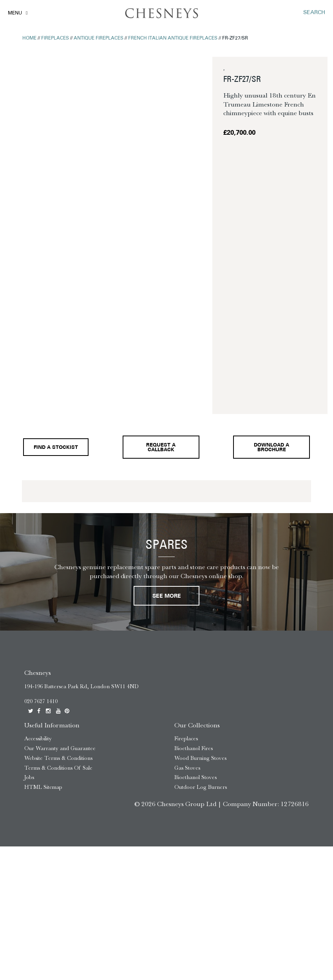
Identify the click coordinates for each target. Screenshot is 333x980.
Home (29, 38)
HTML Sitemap (43, 787)
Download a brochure (271, 448)
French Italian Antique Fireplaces (173, 38)
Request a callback (161, 448)
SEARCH (314, 13)
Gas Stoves (187, 768)
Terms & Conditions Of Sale (58, 768)
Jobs (29, 777)
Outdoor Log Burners (201, 787)
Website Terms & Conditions (58, 758)
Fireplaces (55, 38)
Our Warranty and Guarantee (60, 748)
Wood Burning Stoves (200, 758)
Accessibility (38, 739)
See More (167, 596)
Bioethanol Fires (194, 748)
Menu (15, 13)
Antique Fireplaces (99, 38)
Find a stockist (56, 448)
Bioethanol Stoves (195, 777)
